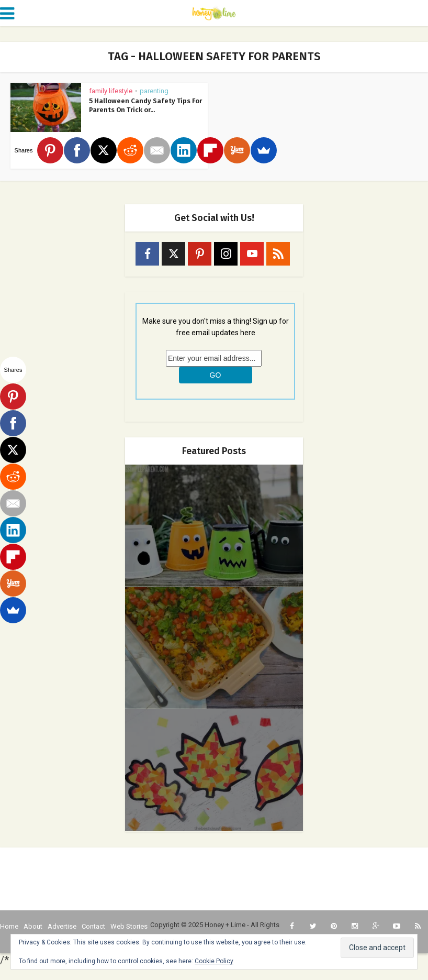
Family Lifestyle (111, 91)
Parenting (154, 91)
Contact (93, 926)
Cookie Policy (214, 961)
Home (9, 926)
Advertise (62, 926)
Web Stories (129, 926)
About (33, 926)
